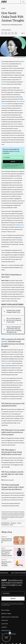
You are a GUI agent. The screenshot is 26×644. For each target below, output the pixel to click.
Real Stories (5, 610)
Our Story (5, 624)
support (5, 106)
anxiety (4, 342)
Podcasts (5, 620)
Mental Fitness (6, 614)
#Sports (11, 525)
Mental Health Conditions (10, 617)
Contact (4, 627)
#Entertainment (5, 525)
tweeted (15, 124)
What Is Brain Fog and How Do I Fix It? (7, 541)
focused (14, 178)
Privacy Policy (19, 604)
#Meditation (13, 523)
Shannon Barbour (7, 30)
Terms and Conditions (12, 167)
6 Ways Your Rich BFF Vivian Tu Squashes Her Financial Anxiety (7, 553)
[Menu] (23, 2)
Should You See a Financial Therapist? (6, 564)
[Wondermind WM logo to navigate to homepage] (4, 2)
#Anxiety (19, 523)
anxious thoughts (6, 363)
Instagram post (19, 225)
